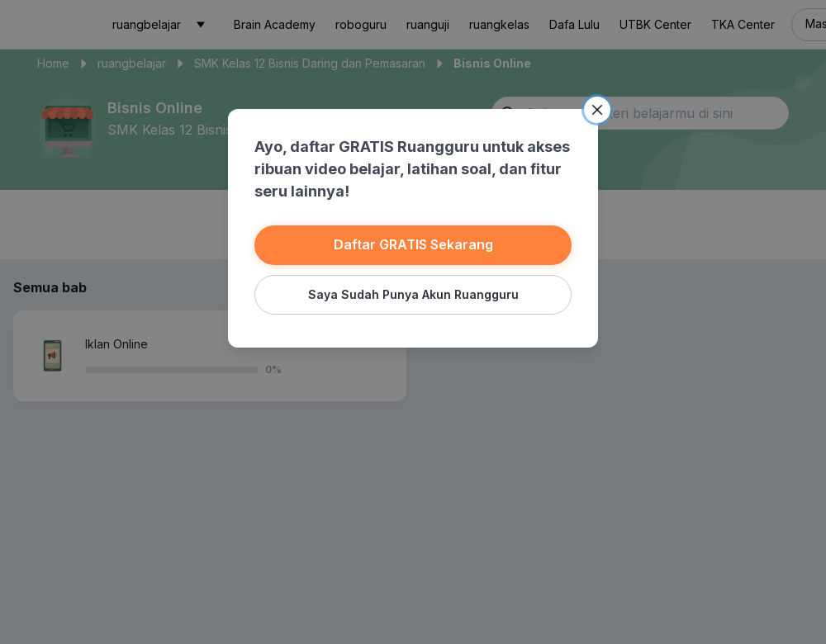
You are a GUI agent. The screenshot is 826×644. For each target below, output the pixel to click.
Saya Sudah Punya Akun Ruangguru (413, 294)
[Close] (597, 110)
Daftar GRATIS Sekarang (413, 244)
